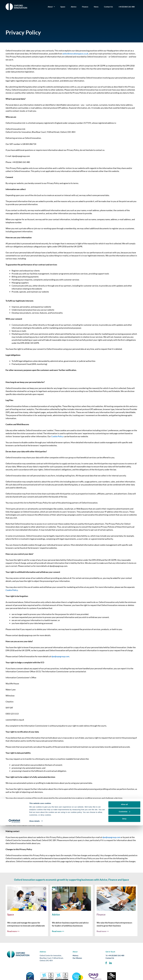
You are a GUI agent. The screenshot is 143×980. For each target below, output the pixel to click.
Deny (124, 973)
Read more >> (13, 931)
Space (63, 7)
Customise (124, 966)
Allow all (124, 959)
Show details (34, 976)
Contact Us (108, 7)
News (96, 7)
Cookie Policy (57, 436)
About (51, 7)
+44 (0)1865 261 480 (127, 7)
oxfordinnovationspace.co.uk (75, 54)
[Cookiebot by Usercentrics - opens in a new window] (14, 976)
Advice (74, 7)
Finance (85, 7)
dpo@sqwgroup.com (60, 656)
